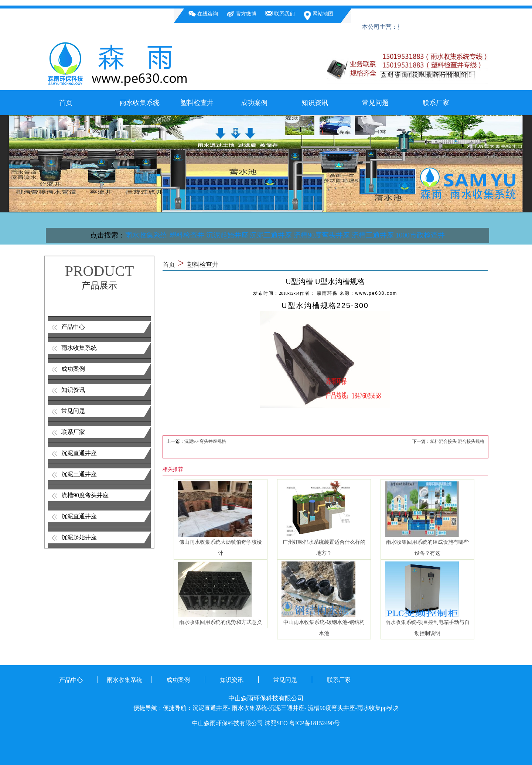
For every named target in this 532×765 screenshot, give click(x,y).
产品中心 (73, 327)
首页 (66, 103)
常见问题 (375, 103)
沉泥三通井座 (271, 235)
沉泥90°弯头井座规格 (205, 441)
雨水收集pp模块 (378, 708)
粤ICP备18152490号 (315, 723)
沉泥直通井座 (79, 453)
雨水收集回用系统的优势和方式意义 (221, 622)
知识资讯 (315, 103)
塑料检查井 (197, 103)
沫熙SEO (276, 723)
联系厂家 (436, 103)
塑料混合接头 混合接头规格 (457, 441)
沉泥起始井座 (227, 235)
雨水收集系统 (140, 103)
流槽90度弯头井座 (322, 235)
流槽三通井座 (373, 235)
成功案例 (254, 103)
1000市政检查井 (420, 235)
